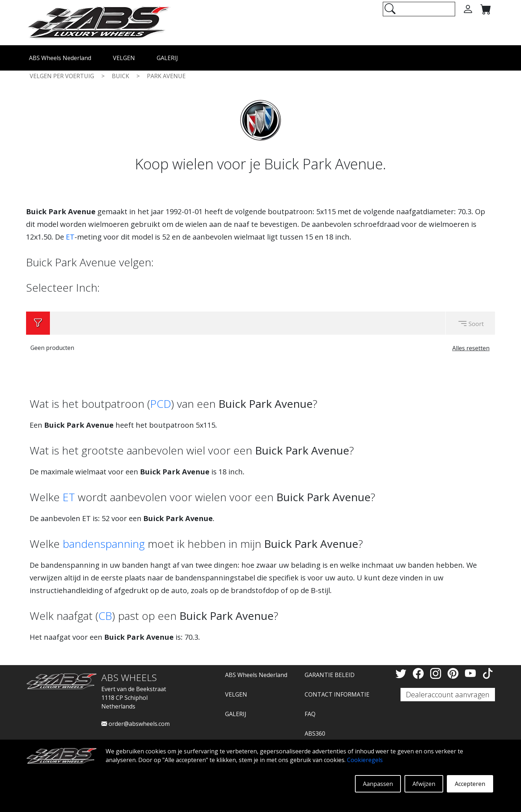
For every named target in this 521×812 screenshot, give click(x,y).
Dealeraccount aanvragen (448, 695)
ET (70, 237)
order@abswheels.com (135, 724)
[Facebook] (420, 673)
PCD (161, 404)
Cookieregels (365, 760)
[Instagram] (437, 673)
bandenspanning (104, 544)
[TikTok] (488, 673)
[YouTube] (472, 673)
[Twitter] (402, 673)
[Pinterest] (454, 673)
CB (105, 616)
